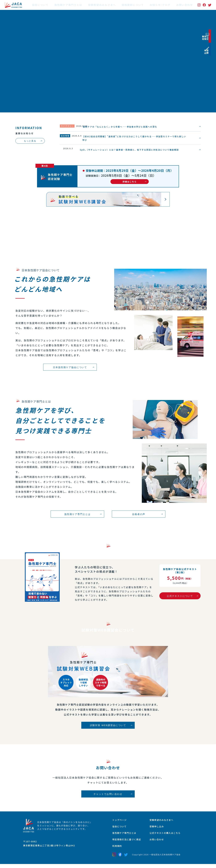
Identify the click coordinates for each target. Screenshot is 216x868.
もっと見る (30, 141)
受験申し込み (161, 829)
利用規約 (118, 850)
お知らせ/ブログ (160, 5)
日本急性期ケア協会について (68, 369)
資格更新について (133, 5)
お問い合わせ (185, 5)
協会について (40, 5)
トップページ (120, 822)
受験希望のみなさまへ (102, 5)
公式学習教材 (212, 45)
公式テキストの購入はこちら (171, 836)
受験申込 (212, 72)
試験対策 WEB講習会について (108, 728)
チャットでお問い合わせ (108, 796)
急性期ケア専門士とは (68, 5)
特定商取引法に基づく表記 (129, 843)
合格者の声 (137, 516)
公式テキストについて (180, 597)
